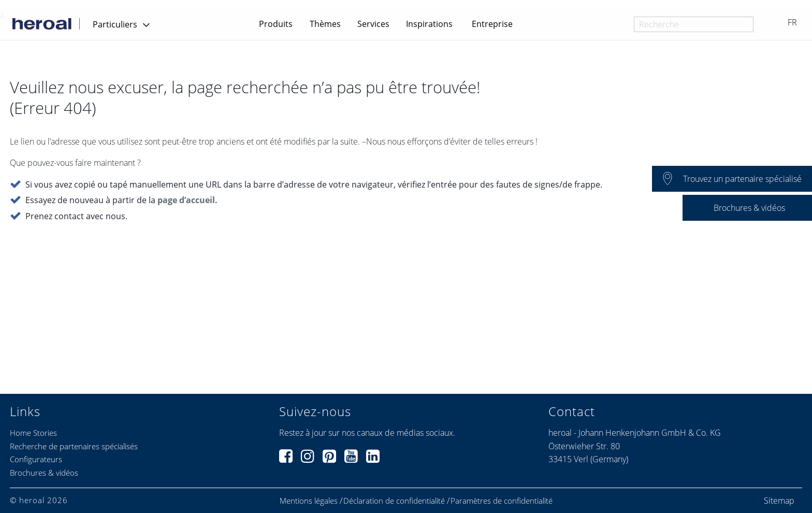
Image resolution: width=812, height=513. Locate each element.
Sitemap (779, 501)
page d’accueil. (187, 200)
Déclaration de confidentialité (394, 501)
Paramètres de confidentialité (502, 501)
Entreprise (492, 24)
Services (373, 24)
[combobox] (694, 24)
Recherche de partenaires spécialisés (74, 446)
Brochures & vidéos (44, 473)
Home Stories (33, 433)
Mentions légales (309, 501)
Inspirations (429, 24)
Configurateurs (36, 459)
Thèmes (325, 24)
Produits (276, 24)
